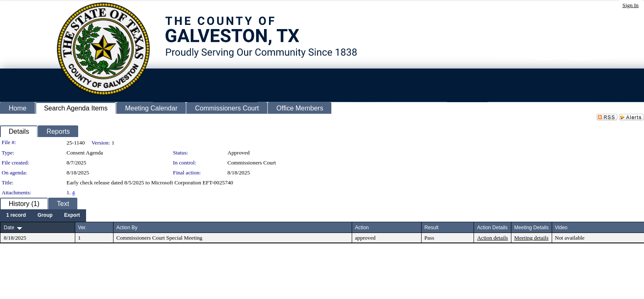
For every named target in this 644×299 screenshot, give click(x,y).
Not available (570, 238)
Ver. (83, 228)
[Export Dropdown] (72, 216)
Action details (492, 238)
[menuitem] (16, 216)
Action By (127, 228)
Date (9, 228)
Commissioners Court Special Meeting (159, 238)
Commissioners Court (252, 163)
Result (432, 228)
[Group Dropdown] (45, 216)
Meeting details (532, 238)
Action (362, 228)
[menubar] (43, 216)
